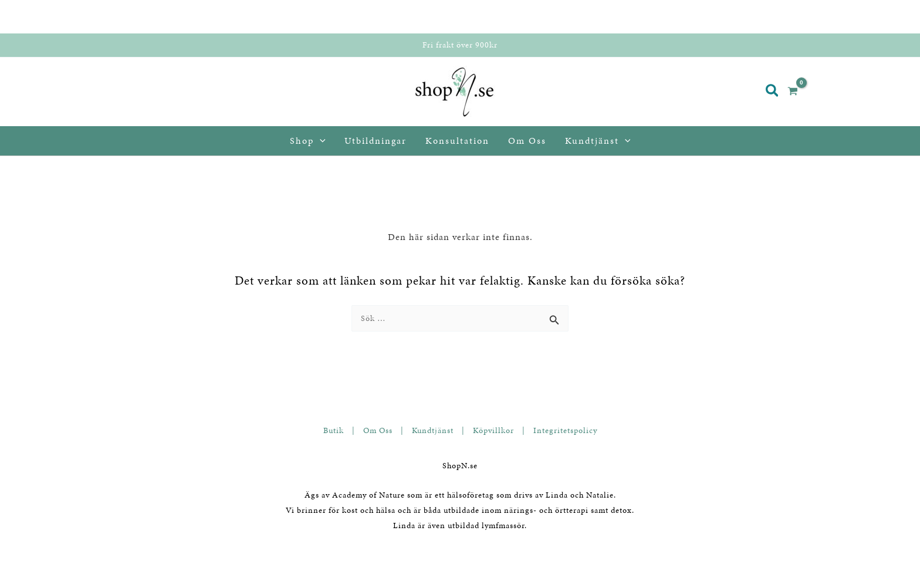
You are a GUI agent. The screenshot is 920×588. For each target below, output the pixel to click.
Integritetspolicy (565, 430)
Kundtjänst (433, 430)
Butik (334, 430)
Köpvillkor (493, 430)
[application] (320, 141)
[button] (773, 92)
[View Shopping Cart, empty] (797, 92)
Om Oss (378, 430)
